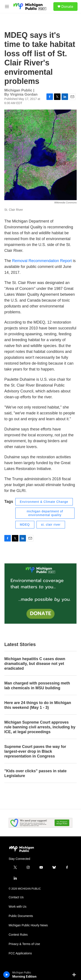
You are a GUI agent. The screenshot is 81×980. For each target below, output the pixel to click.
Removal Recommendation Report (41, 261)
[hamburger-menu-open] (7, 7)
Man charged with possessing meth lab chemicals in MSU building (37, 686)
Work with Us (17, 907)
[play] (7, 975)
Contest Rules (18, 935)
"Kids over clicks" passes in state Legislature (35, 773)
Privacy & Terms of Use (24, 944)
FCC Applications (20, 953)
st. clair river (51, 525)
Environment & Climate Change (44, 502)
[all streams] (75, 975)
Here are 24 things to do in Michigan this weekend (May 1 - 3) (38, 705)
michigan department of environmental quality (45, 513)
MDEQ (25, 525)
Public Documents (21, 916)
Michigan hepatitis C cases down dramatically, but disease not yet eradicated (35, 664)
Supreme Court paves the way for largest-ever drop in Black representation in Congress (35, 751)
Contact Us (16, 897)
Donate (67, 7)
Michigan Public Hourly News (28, 925)
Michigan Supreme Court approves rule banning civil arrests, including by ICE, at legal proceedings (40, 727)
